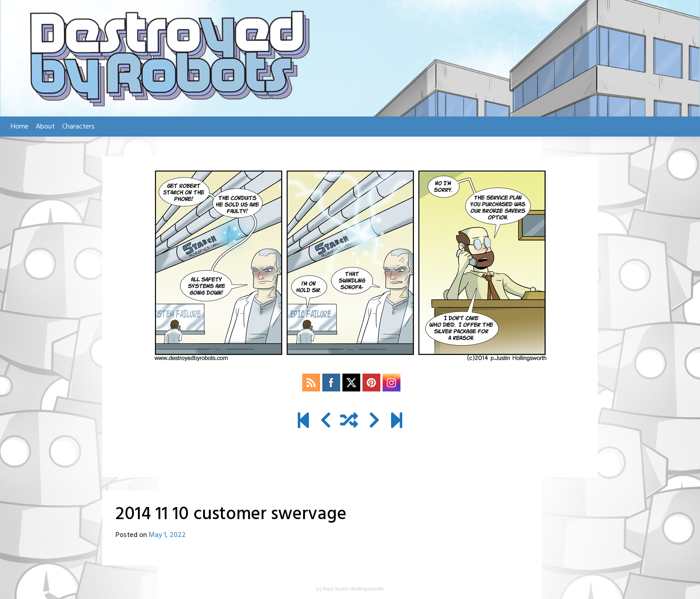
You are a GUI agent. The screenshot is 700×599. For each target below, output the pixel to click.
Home (20, 127)
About (45, 127)
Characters (78, 127)
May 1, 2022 (167, 535)
